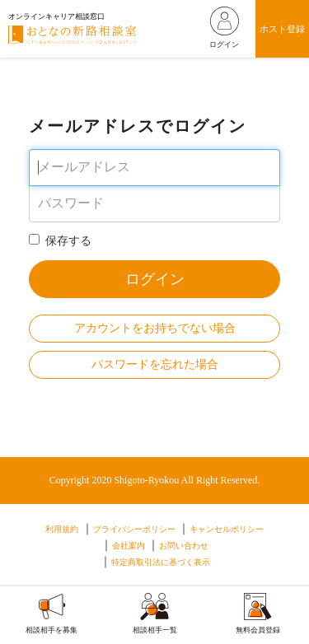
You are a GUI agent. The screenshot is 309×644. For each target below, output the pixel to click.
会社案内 (129, 546)
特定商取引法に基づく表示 (161, 562)
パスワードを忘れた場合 (155, 364)
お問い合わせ (184, 546)
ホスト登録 (282, 29)
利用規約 (62, 529)
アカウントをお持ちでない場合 (155, 328)
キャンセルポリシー (227, 529)
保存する (60, 240)
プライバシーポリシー (134, 529)
